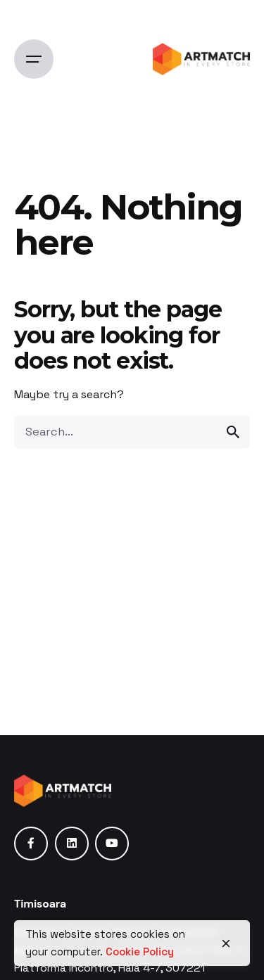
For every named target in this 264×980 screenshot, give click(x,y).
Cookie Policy (140, 952)
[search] (233, 432)
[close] (226, 943)
